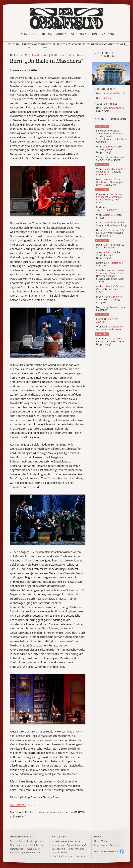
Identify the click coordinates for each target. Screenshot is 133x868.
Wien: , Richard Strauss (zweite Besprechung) (109, 149)
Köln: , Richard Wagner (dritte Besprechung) (112, 224)
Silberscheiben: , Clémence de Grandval (111, 159)
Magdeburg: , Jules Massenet (111, 309)
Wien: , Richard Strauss (109, 216)
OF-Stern (92, 44)
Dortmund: (106, 209)
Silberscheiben (76, 849)
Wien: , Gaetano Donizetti (111, 172)
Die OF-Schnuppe (62, 856)
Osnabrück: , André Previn (109, 198)
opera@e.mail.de (30, 852)
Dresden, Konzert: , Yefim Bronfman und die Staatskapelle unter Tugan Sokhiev (111, 276)
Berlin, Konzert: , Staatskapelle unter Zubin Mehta (110, 182)
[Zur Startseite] (67, 19)
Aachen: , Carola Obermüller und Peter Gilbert (109, 289)
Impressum (101, 845)
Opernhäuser (43, 44)
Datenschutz (117, 845)
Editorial (15, 44)
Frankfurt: (107, 320)
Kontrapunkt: (110, 264)
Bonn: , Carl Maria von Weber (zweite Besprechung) (111, 233)
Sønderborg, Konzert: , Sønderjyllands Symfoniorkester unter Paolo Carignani (112, 136)
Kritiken (28, 44)
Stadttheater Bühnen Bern (67, 55)
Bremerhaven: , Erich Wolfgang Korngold (109, 300)
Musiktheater (40, 55)
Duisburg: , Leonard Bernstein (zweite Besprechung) (110, 341)
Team (120, 44)
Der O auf (106, 851)
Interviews (58, 845)
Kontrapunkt (77, 44)
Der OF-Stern (60, 853)
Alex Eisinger (18, 805)
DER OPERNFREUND (22, 836)
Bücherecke (59, 849)
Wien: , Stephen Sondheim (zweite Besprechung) (109, 255)
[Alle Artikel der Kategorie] (111, 74)
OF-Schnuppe (107, 44)
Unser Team (101, 841)
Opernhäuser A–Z (76, 845)
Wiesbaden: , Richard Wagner (110, 328)
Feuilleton (60, 44)
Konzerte (75, 842)
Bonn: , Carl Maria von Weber (111, 246)
